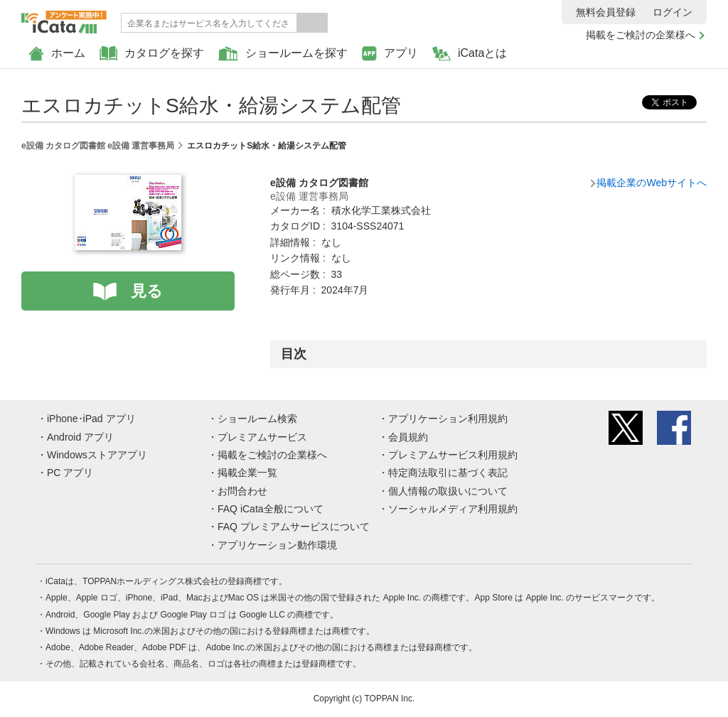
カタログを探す (152, 54)
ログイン (673, 12)
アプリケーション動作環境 (277, 545)
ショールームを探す (283, 54)
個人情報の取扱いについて (448, 491)
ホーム (57, 54)
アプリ (390, 54)
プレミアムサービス (262, 437)
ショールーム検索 (257, 419)
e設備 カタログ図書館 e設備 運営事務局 (98, 146)
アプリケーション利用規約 (448, 419)
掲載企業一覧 (247, 473)
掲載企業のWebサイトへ (652, 183)
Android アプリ (80, 437)
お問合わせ (242, 491)
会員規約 (408, 437)
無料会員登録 (606, 12)
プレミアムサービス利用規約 (453, 455)
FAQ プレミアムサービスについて (294, 527)
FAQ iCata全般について (271, 509)
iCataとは (470, 54)
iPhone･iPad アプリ (91, 419)
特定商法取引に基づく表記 (448, 473)
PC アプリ (70, 473)
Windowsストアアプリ (97, 455)
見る (147, 291)
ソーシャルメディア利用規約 (453, 509)
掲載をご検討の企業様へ (641, 35)
